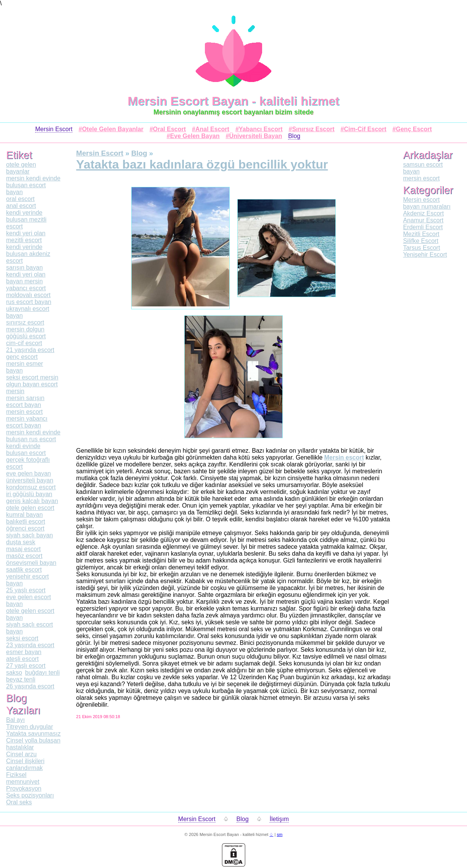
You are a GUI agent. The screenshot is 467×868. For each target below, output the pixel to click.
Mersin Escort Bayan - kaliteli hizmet (234, 101)
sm (279, 834)
